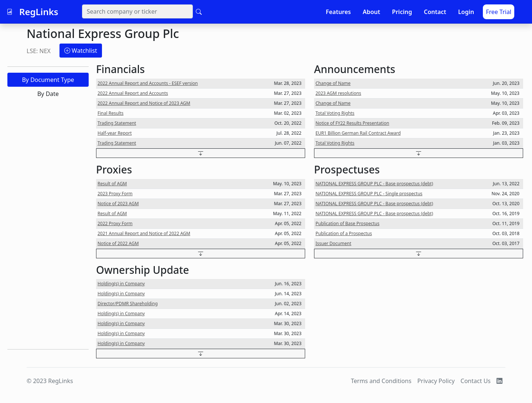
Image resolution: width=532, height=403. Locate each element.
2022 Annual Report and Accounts (133, 93)
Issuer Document (333, 243)
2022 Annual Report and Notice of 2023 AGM (144, 103)
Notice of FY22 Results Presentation (352, 123)
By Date (48, 94)
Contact (435, 12)
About (371, 12)
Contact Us (476, 381)
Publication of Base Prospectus (347, 223)
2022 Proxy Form (115, 223)
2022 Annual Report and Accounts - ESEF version (148, 83)
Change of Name (333, 83)
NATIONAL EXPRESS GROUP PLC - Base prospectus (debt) (374, 184)
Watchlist (81, 51)
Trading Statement (117, 123)
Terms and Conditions (381, 381)
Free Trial (499, 12)
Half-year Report (115, 133)
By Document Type (48, 80)
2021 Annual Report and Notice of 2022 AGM (144, 233)
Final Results (110, 113)
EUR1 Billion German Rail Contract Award (358, 133)
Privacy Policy (436, 381)
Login (466, 12)
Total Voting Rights (335, 113)
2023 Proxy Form (115, 194)
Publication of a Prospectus (344, 233)
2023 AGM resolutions (338, 93)
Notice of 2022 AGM (118, 243)
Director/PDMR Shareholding (128, 304)
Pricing (402, 12)
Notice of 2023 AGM (118, 204)
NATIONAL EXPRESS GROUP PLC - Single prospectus (369, 194)
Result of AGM (112, 184)
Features (338, 12)
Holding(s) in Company (121, 284)
